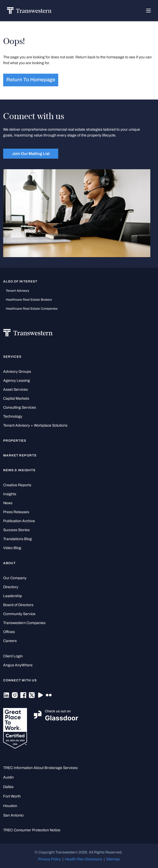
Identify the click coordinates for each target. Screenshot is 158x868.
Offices (9, 632)
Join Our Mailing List (31, 154)
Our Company (15, 578)
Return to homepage (31, 80)
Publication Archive (19, 521)
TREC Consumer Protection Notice (32, 830)
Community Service (19, 614)
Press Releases (16, 512)
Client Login (13, 656)
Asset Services (15, 390)
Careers (10, 641)
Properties (15, 441)
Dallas (8, 787)
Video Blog (12, 548)
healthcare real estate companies (32, 309)
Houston (10, 806)
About (9, 563)
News (8, 503)
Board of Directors (18, 605)
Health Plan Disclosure (83, 859)
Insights (10, 494)
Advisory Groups (17, 372)
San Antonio (13, 815)
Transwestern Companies (24, 623)
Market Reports (20, 455)
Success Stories (16, 530)
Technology (13, 416)
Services (12, 357)
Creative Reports (17, 485)
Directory (11, 587)
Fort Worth (12, 796)
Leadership (13, 596)
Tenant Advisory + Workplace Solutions (35, 425)
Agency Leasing (17, 381)
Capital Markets (16, 398)
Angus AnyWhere (18, 665)
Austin (8, 777)
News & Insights (19, 470)
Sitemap (113, 859)
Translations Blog (17, 539)
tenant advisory (17, 291)
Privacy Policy (49, 859)
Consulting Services (20, 407)
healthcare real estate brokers (29, 300)
